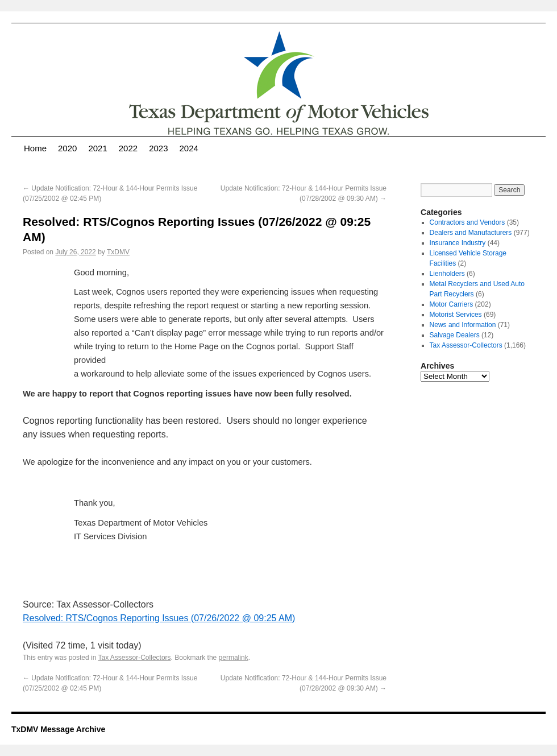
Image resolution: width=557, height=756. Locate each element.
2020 (67, 148)
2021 (97, 148)
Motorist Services (456, 315)
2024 (189, 148)
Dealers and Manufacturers (471, 233)
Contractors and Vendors (467, 222)
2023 (158, 148)
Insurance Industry (458, 243)
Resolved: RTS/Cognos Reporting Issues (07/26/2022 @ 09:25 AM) (159, 618)
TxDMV (118, 252)
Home (35, 148)
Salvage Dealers (455, 335)
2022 (128, 148)
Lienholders (447, 274)
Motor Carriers (452, 304)
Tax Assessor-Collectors (135, 658)
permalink (234, 658)
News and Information (463, 325)
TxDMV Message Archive (58, 729)
